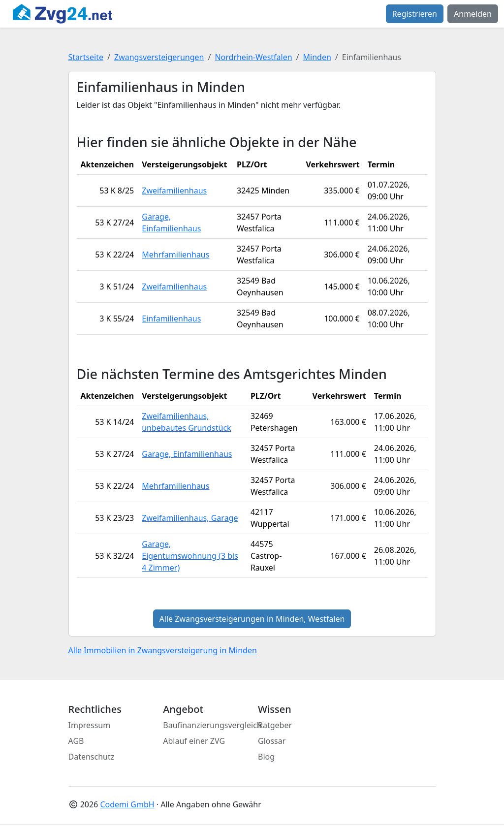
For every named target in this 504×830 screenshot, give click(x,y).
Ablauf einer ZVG (194, 741)
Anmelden (473, 14)
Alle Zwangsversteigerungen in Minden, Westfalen (252, 619)
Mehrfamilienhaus (175, 255)
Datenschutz (92, 757)
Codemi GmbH (127, 804)
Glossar (272, 741)
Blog (266, 757)
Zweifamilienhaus (174, 191)
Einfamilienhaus (171, 319)
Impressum (90, 725)
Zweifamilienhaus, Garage (190, 518)
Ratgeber (275, 725)
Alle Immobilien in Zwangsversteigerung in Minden (163, 650)
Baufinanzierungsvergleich (212, 725)
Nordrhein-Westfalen (253, 57)
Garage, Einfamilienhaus (187, 454)
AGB (76, 741)
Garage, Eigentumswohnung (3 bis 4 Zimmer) (190, 556)
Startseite (86, 57)
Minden (317, 57)
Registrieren (415, 14)
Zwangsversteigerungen (159, 57)
